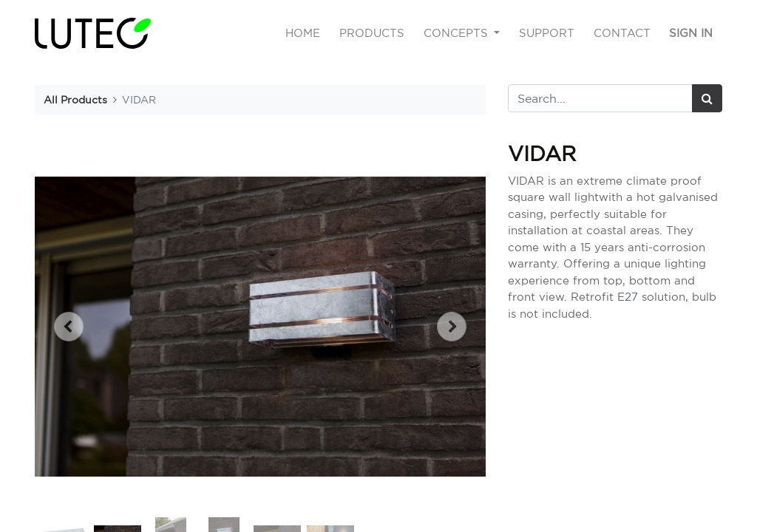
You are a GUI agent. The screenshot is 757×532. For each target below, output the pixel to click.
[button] (68, 327)
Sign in (691, 33)
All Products (75, 99)
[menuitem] (303, 34)
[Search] (707, 98)
